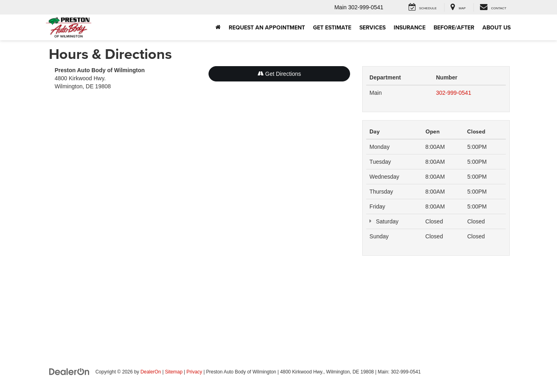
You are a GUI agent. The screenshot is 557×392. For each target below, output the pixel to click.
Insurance (410, 27)
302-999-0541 (454, 93)
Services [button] (372, 27)
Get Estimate (332, 27)
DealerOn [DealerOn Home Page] (151, 372)
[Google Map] (203, 209)
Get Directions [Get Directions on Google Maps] (280, 74)
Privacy (194, 372)
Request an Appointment (267, 27)
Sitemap (174, 372)
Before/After (454, 27)
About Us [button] (497, 27)
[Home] (218, 27)
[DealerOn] (69, 371)
